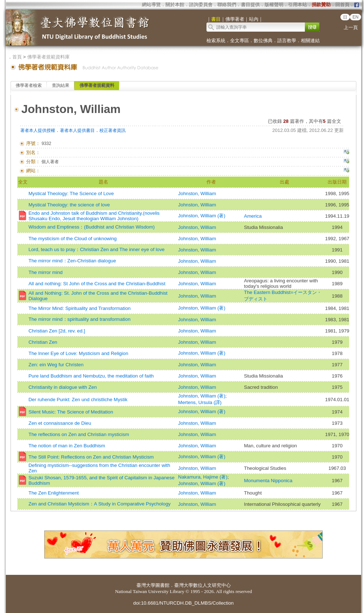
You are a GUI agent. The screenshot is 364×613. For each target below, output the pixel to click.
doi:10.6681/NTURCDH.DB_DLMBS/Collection (183, 603)
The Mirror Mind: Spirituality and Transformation (79, 308)
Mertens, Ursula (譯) (200, 402)
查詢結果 (61, 85)
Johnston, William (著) (202, 216)
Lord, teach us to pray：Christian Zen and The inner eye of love (96, 249)
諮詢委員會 (201, 5)
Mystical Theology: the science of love (69, 205)
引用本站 (298, 5)
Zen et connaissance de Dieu (60, 423)
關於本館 (175, 5)
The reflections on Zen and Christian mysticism (79, 434)
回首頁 (342, 5)
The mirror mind (45, 272)
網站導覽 (151, 5)
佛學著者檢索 (29, 85)
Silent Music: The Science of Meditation (71, 412)
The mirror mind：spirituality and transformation (79, 319)
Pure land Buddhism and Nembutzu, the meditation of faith (91, 376)
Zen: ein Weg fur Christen (56, 365)
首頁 (17, 57)
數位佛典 (263, 41)
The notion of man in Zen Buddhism (67, 446)
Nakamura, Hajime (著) (203, 477)
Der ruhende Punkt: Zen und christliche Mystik (78, 400)
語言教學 (287, 41)
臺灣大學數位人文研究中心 (203, 585)
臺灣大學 (146, 585)
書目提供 (250, 5)
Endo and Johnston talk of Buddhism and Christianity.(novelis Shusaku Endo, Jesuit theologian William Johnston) (94, 216)
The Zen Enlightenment (54, 493)
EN (355, 17)
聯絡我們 (227, 5)
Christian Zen (43, 342)
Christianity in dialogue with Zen (62, 387)
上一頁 (351, 27)
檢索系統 (216, 41)
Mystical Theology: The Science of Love (71, 193)
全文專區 (240, 41)
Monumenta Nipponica (268, 481)
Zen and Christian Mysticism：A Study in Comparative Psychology (99, 504)
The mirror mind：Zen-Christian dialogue (72, 261)
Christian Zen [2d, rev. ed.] (57, 331)
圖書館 (162, 585)
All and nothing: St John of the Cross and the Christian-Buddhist (97, 284)
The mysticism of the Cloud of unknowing (72, 239)
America (253, 216)
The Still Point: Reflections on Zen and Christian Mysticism (91, 457)
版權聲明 (274, 5)
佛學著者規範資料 (97, 85)
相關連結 (310, 41)
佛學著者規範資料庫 (48, 57)
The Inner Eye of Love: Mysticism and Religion (78, 353)
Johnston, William (197, 193)
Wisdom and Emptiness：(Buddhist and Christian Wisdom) (91, 227)
